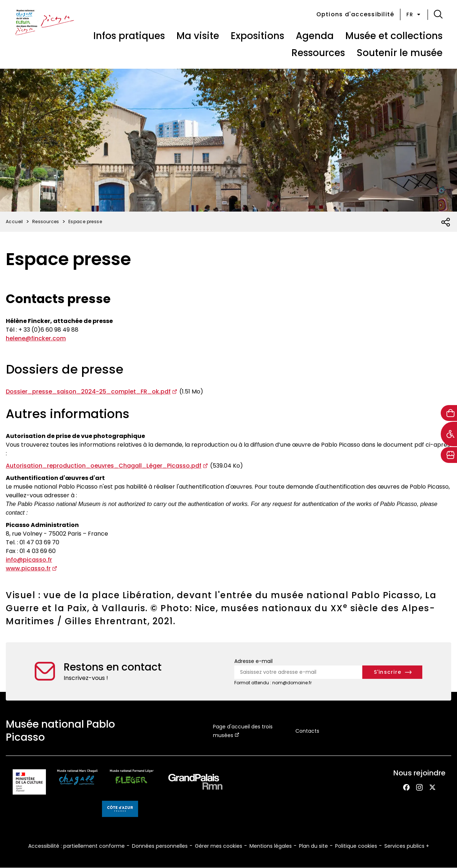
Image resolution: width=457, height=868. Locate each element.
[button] (438, 14)
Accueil (14, 222)
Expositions (257, 36)
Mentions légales (271, 846)
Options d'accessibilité (355, 14)
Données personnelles (160, 846)
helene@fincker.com (36, 338)
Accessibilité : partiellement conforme (76, 846)
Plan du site (313, 846)
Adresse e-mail (253, 661)
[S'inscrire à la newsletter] (392, 672)
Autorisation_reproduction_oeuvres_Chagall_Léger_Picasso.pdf (104, 466)
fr (414, 14)
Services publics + (407, 846)
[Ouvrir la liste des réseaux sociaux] (446, 222)
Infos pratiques (129, 36)
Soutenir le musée (400, 53)
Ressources (318, 53)
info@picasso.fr (29, 560)
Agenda (315, 36)
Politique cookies (356, 846)
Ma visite (198, 36)
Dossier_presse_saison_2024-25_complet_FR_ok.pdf (88, 392)
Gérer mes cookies (219, 846)
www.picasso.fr (28, 568)
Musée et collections (394, 36)
